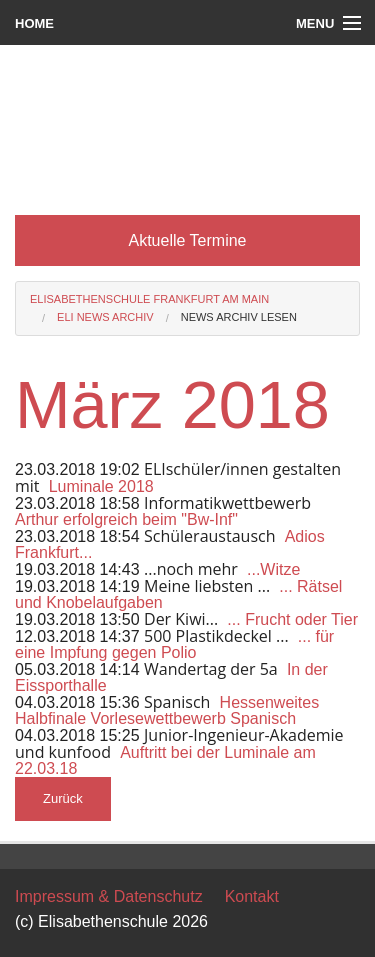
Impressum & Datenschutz (109, 896)
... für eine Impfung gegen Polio (174, 644)
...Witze (273, 569)
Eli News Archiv (105, 317)
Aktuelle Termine (188, 240)
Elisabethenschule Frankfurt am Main (149, 299)
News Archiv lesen (239, 317)
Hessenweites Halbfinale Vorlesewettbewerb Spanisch (167, 710)
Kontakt (252, 896)
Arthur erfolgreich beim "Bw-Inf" (126, 519)
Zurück (63, 798)
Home (34, 23)
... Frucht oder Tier (292, 619)
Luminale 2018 (101, 486)
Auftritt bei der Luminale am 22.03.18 (165, 760)
